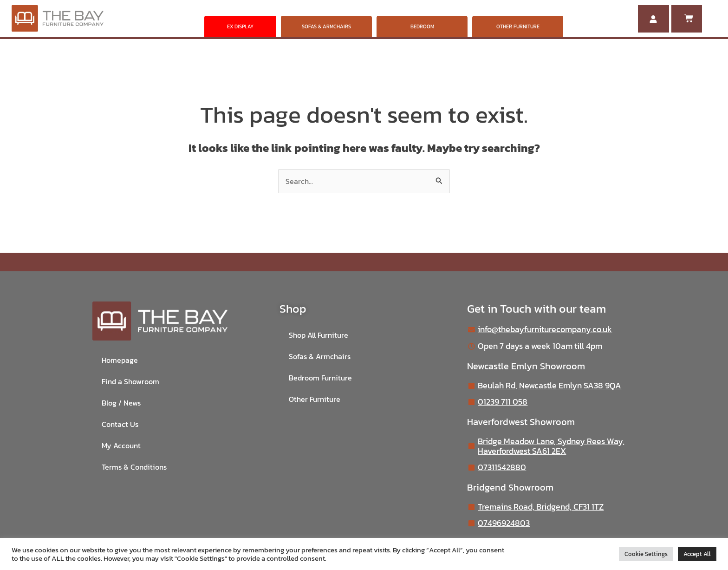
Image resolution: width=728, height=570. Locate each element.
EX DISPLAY (240, 26)
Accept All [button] (697, 554)
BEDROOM (422, 26)
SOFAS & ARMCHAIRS (326, 26)
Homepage (120, 360)
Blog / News (121, 403)
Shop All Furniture (318, 335)
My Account (121, 446)
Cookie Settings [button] (646, 554)
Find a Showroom (130, 382)
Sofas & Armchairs (320, 357)
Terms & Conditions (134, 467)
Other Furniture (315, 400)
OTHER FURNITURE (518, 26)
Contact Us (120, 425)
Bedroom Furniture (320, 378)
